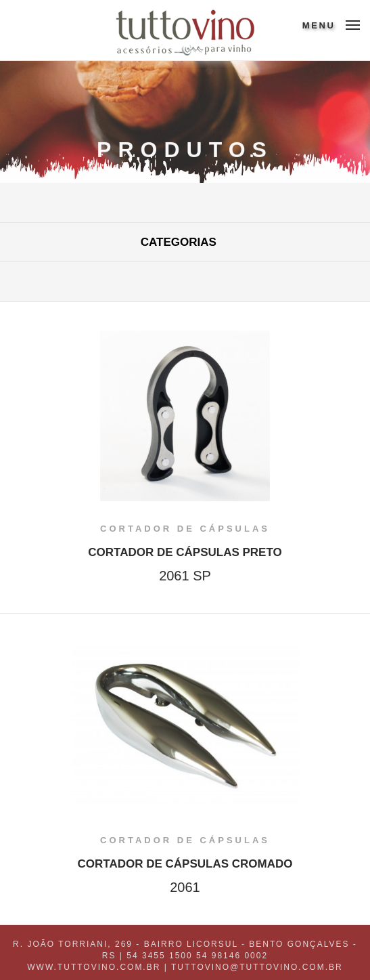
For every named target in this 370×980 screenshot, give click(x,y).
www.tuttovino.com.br (94, 967)
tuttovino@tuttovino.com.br (257, 967)
